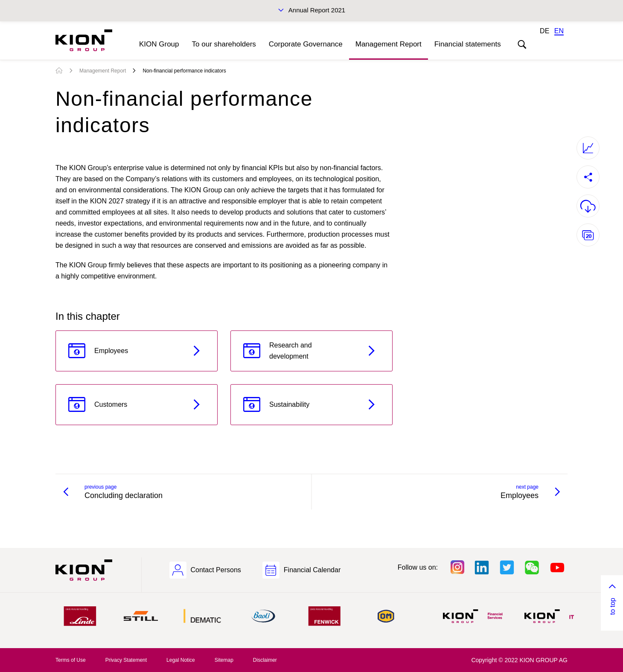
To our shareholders (224, 44)
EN (559, 31)
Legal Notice (181, 660)
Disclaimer (265, 660)
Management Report (389, 44)
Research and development (291, 351)
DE (544, 31)
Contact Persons (216, 570)
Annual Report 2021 (317, 10)
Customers (111, 404)
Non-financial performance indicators (184, 71)
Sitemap (224, 660)
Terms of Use (71, 660)
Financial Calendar (312, 570)
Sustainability (289, 404)
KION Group (159, 44)
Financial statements (468, 44)
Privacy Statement (126, 660)
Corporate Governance (306, 44)
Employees (111, 351)
